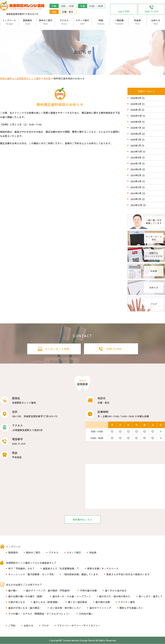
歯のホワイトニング (100, 608)
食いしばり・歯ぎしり (151, 596)
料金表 (137, 22)
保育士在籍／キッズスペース (103, 569)
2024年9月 (136, 157)
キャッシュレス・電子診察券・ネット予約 (31, 574)
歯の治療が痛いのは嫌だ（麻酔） (26, 596)
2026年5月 (136, 98)
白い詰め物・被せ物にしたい (66, 608)
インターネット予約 (57, 349)
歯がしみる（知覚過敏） (46, 602)
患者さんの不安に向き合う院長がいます (128, 574)
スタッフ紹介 (82, 22)
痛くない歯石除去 (78, 602)
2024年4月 (136, 181)
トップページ (9, 22)
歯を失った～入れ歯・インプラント (72, 596)
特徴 (101, 22)
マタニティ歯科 (126, 602)
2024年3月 (136, 187)
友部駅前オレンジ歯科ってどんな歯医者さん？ (31, 563)
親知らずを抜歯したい (131, 608)
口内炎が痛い (86, 614)
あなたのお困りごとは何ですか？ (24, 585)
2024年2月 (136, 193)
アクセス (64, 22)
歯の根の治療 (103, 602)
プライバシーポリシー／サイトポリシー (79, 625)
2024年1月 (136, 199)
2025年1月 (136, 145)
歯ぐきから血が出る (116, 590)
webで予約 (124, 11)
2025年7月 (136, 128)
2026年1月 (136, 110)
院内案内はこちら (82, 519)
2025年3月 (136, 139)
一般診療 (119, 22)
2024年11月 (136, 151)
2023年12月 (136, 205)
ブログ (45, 625)
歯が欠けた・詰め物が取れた (115, 596)
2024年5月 (136, 175)
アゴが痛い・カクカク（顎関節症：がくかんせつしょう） (39, 614)
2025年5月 (136, 134)
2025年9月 (136, 122)
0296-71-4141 (151, 11)
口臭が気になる (17, 602)
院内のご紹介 (46, 22)
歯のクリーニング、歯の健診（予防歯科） (49, 590)
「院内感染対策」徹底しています (80, 574)
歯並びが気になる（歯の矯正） (25, 608)
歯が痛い (13, 590)
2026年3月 (136, 104)
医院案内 (27, 22)
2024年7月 (136, 163)
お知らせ (156, 22)
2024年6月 (136, 169)
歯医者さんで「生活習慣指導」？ (61, 569)
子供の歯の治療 (88, 590)
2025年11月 (136, 116)
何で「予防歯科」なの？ (21, 569)
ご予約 (12, 625)
